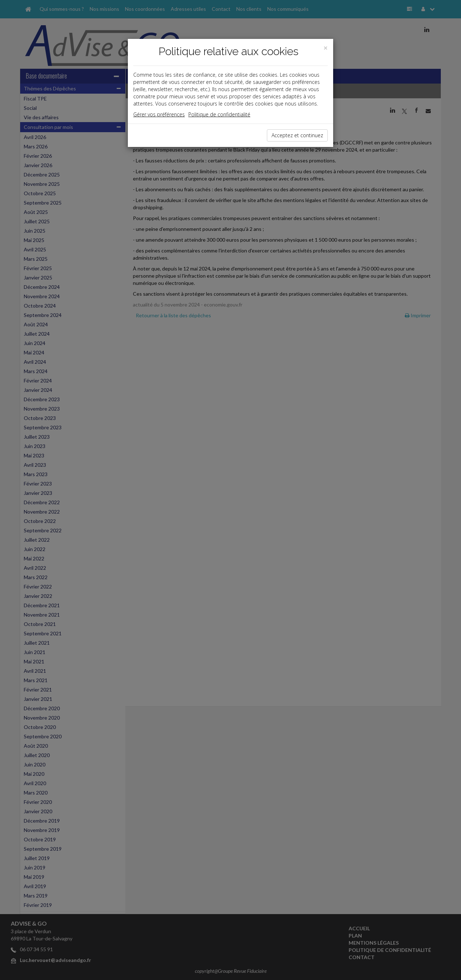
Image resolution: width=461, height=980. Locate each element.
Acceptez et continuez (297, 135)
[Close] (326, 48)
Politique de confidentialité (219, 114)
